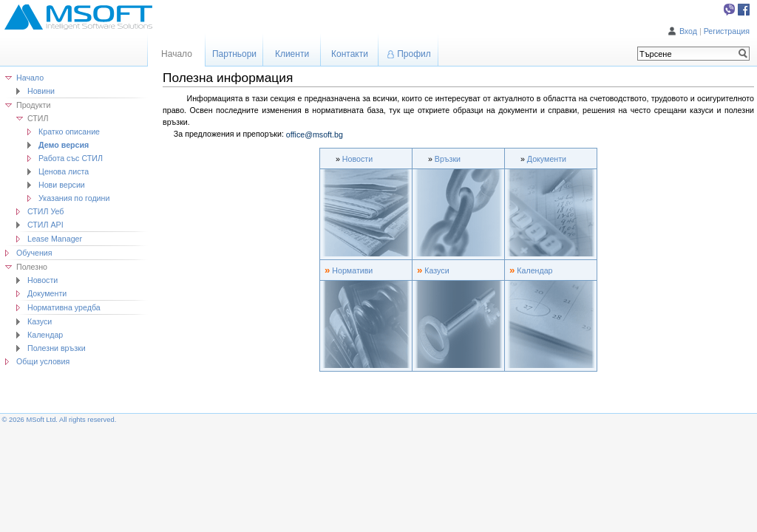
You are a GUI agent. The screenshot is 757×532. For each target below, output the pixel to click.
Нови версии (62, 185)
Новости (43, 280)
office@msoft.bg (315, 134)
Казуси (40, 321)
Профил (414, 54)
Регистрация (727, 31)
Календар (45, 335)
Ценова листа (64, 171)
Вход (688, 31)
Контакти (350, 54)
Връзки (448, 159)
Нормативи (352, 270)
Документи (547, 159)
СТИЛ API (45, 225)
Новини (41, 91)
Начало (30, 78)
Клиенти (292, 54)
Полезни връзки (57, 348)
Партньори (234, 54)
